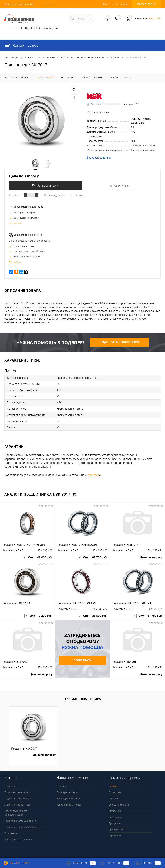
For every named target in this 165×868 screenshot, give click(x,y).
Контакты (114, 799)
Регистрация (119, 4)
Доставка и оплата (119, 805)
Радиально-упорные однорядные (77, 378)
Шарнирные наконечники (18, 839)
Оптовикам (115, 811)
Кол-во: (17, 195)
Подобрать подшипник (119, 342)
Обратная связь (18, 863)
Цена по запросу (24, 176)
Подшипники (11, 786)
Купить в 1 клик (120, 186)
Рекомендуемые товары (70, 805)
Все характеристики (99, 158)
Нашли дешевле (54, 195)
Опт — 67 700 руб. (93, 557)
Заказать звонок (146, 4)
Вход (106, 4)
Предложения (116, 829)
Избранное (115, 863)
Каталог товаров (21, 45)
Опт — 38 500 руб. (93, 616)
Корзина (147, 863)
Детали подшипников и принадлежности (17, 813)
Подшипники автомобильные (20, 821)
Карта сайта (115, 836)
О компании (115, 792)
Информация (116, 817)
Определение (26, 4)
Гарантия (93, 475)
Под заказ (77, 195)
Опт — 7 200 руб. (38, 616)
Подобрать (82, 660)
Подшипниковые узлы (16, 792)
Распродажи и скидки (68, 799)
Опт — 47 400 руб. (38, 557)
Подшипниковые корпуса (18, 799)
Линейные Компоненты (17, 805)
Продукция (114, 823)
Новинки (61, 786)
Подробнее (15, 223)
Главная (113, 786)
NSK (133, 141)
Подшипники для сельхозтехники (22, 827)
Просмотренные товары (83, 699)
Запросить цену (45, 185)
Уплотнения (11, 833)
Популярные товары (67, 792)
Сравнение (81, 863)
